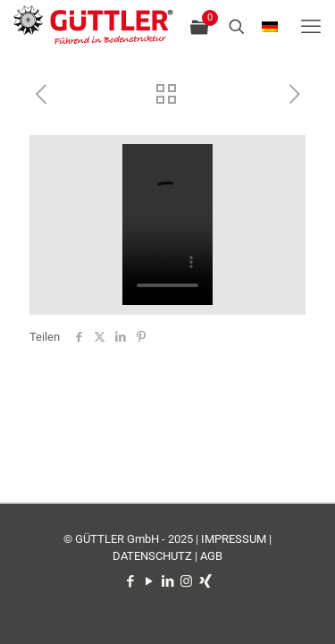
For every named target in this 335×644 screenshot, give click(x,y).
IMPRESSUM (234, 539)
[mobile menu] (311, 27)
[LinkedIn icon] (167, 581)
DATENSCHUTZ (152, 556)
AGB (211, 556)
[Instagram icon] (186, 581)
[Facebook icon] (130, 581)
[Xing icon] (205, 581)
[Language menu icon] (270, 27)
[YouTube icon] (149, 581)
